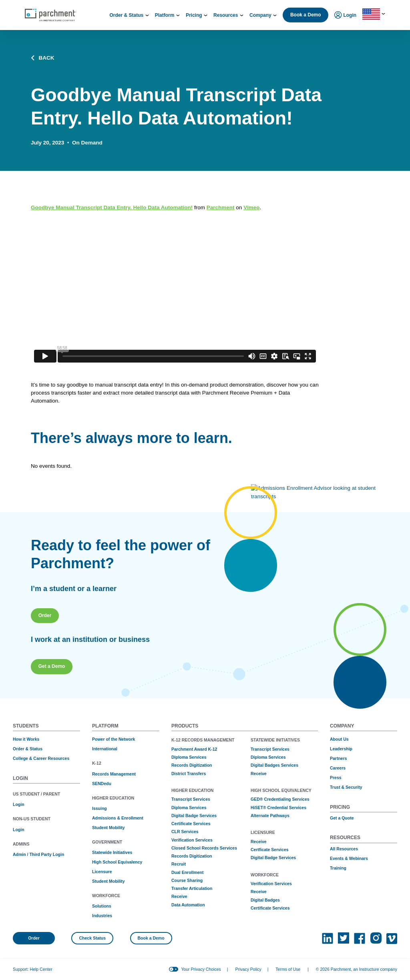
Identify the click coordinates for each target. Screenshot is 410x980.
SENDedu (102, 784)
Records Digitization (192, 765)
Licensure (102, 872)
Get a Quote (342, 818)
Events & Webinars (349, 858)
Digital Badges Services (274, 765)
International (105, 749)
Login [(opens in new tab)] (19, 804)
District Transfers (189, 774)
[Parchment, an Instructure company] (50, 15)
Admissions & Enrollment (118, 818)
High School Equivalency (117, 862)
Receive (179, 896)
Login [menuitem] (345, 16)
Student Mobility (109, 828)
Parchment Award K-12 (194, 749)
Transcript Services (191, 799)
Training (338, 868)
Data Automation (188, 905)
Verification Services (192, 840)
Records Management (114, 774)
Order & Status (28, 749)
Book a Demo (306, 15)
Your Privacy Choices (201, 969)
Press (336, 778)
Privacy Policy (248, 969)
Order (34, 938)
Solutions (102, 906)
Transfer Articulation (192, 888)
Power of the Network (114, 739)
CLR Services (185, 832)
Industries (102, 916)
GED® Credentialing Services (280, 799)
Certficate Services (270, 850)
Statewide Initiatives (112, 852)
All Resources (344, 849)
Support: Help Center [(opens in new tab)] (33, 969)
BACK (43, 58)
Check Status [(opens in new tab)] (93, 938)
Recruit (179, 864)
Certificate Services (191, 824)
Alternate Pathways (270, 816)
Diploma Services (189, 757)
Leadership (341, 749)
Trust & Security (346, 787)
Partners (339, 758)
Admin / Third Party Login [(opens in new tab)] (38, 854)
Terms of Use (288, 969)
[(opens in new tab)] (328, 938)
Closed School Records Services (204, 848)
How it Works (26, 739)
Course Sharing (187, 880)
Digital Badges (265, 900)
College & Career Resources (41, 758)
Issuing (99, 808)
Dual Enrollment (188, 872)
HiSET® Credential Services (278, 808)
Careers (338, 768)
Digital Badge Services (194, 816)
